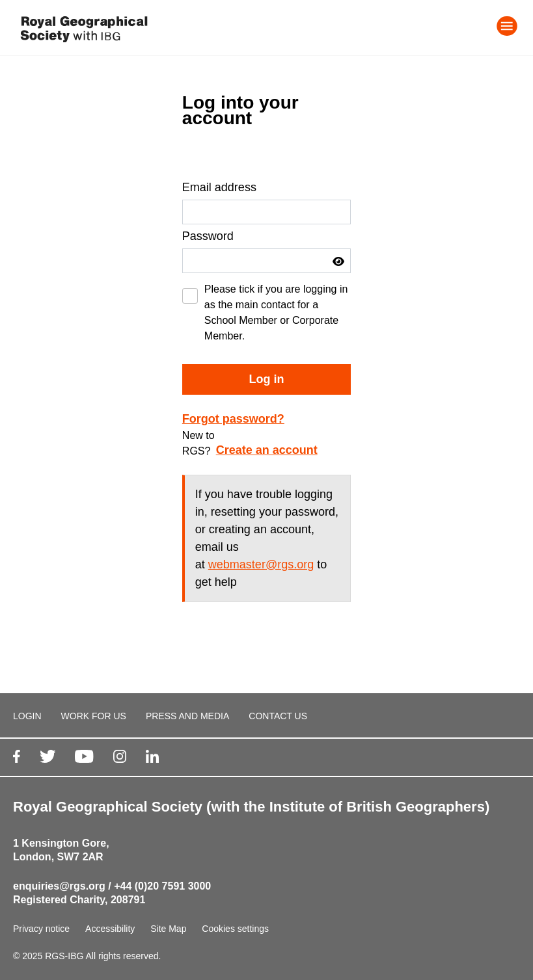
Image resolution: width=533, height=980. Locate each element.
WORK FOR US (94, 716)
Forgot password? (233, 419)
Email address (219, 187)
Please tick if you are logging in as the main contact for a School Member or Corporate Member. (276, 312)
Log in (267, 379)
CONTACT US (278, 716)
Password (208, 236)
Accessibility (110, 929)
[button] (338, 261)
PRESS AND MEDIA (187, 716)
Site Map (168, 929)
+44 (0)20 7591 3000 (162, 886)
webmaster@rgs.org (261, 564)
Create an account (267, 450)
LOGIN (27, 716)
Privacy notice (41, 929)
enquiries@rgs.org (59, 886)
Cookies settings (235, 929)
